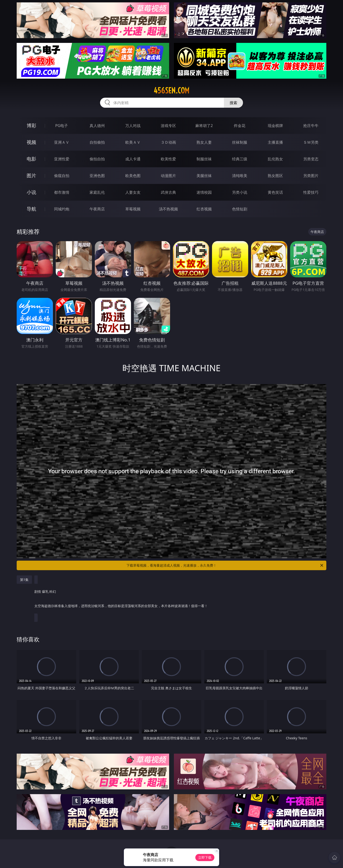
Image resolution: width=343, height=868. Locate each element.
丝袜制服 (240, 142)
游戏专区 (168, 126)
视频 (31, 142)
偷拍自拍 (97, 159)
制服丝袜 (204, 159)
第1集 (24, 580)
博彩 (31, 125)
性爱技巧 (311, 192)
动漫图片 (168, 176)
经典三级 (240, 159)
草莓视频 (133, 209)
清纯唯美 (240, 176)
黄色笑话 (275, 192)
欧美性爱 (168, 159)
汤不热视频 (168, 209)
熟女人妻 (204, 142)
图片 (31, 175)
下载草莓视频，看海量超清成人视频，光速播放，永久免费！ (225, 565)
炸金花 (240, 126)
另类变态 (311, 159)
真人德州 (97, 126)
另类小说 (240, 192)
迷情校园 (204, 192)
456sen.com (171, 91)
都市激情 (62, 192)
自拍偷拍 (97, 142)
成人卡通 (133, 159)
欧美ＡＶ (133, 142)
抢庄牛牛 (311, 126)
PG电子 (62, 126)
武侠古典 (168, 192)
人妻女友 (133, 192)
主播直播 (275, 142)
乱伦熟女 (275, 159)
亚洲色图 (97, 176)
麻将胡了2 (204, 126)
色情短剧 (240, 209)
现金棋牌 (275, 126)
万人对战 (133, 126)
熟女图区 (275, 176)
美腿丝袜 (204, 176)
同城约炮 (62, 209)
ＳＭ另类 (311, 142)
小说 (31, 192)
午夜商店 (97, 209)
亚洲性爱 (62, 159)
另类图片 (311, 176)
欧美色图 (133, 176)
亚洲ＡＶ (62, 142)
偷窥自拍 (62, 176)
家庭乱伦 (97, 192)
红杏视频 (204, 209)
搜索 (233, 103)
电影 (31, 159)
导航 (31, 209)
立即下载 (205, 857)
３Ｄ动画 (168, 142)
